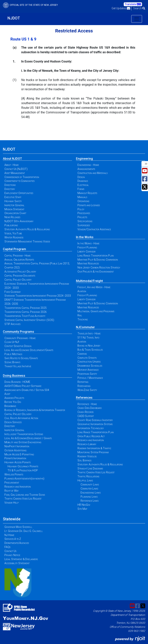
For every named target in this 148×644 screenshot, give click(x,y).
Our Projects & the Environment (96, 272)
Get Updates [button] (121, 8)
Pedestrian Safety (87, 374)
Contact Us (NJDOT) (16, 169)
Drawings (83, 181)
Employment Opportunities (19, 193)
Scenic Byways (12, 362)
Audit (7, 394)
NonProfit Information (17, 446)
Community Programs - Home (20, 338)
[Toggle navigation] (137, 19)
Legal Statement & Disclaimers (21, 559)
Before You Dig (13, 402)
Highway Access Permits (18, 462)
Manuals (82, 197)
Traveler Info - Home (89, 333)
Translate (133, 4)
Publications (11, 225)
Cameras (82, 354)
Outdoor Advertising (16, 450)
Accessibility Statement (17, 563)
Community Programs (18, 332)
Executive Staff (13, 197)
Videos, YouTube (13, 233)
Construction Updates (89, 362)
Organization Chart (15, 213)
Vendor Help (11, 503)
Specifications (85, 221)
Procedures (84, 213)
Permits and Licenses (89, 205)
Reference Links (90, 501)
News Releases (12, 217)
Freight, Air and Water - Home (94, 287)
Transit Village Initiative (18, 366)
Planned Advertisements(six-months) (24, 479)
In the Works (85, 237)
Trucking (83, 319)
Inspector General (14, 205)
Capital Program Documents (20, 276)
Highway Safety (13, 201)
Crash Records (85, 412)
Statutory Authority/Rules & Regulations (27, 229)
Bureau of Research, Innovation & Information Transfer (35, 410)
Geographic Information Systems (95, 424)
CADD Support (86, 416)
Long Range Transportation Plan (96, 256)
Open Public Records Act (91, 436)
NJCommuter (85, 327)
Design (81, 177)
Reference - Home (87, 404)
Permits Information (15, 458)
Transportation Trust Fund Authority (25, 316)
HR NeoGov (84, 505)
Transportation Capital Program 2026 (26, 312)
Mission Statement (14, 209)
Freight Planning (87, 247)
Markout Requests (87, 193)
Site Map (82, 509)
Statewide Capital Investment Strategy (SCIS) (29, 320)
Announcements (86, 169)
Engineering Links (91, 493)
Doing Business (14, 376)
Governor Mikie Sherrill (18, 527)
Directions (10, 185)
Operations (83, 201)
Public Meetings (13, 354)
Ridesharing (84, 386)
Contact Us (10, 551)
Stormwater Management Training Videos (27, 241)
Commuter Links (89, 489)
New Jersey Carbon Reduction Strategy (99, 268)
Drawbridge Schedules (90, 366)
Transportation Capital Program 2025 (26, 308)
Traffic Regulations (88, 476)
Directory (10, 189)
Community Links (90, 484)
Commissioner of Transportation (22, 177)
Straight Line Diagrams (90, 468)
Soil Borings (84, 460)
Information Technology (91, 428)
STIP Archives (12, 324)
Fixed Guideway (13, 292)
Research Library (87, 444)
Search (139, 8)
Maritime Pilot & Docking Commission (98, 260)
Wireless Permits (14, 474)
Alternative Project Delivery (20, 272)
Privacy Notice (12, 555)
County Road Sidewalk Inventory (95, 420)
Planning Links (89, 497)
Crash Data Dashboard (90, 408)
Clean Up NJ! (12, 342)
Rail (80, 315)
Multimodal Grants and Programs (96, 311)
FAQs (7, 547)
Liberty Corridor (87, 252)
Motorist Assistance (88, 370)
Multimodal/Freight (89, 281)
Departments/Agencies (17, 543)
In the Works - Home (88, 243)
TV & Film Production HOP (23, 470)
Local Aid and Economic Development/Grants (29, 350)
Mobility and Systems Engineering (23, 442)
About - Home (12, 165)
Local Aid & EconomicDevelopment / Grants (28, 438)
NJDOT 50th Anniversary (19, 221)
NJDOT (14, 18)
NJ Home (9, 535)
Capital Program (14, 249)
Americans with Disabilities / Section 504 (27, 390)
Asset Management (15, 173)
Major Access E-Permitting (19, 454)
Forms (81, 189)
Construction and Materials (92, 173)
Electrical (83, 185)
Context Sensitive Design (18, 346)
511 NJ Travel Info (88, 338)
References (84, 398)
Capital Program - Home (18, 256)
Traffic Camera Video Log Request (23, 499)
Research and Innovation (18, 487)
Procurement (12, 483)
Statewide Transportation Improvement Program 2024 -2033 (38, 296)
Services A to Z (13, 539)
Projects (82, 217)
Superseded (84, 225)
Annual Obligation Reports (19, 260)
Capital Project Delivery (18, 280)
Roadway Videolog (87, 456)
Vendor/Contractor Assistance (94, 229)
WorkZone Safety (87, 390)
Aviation (82, 291)
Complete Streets (87, 358)
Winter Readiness (14, 237)
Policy (81, 209)
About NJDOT (12, 159)
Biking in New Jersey (89, 346)
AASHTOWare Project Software (23, 386)
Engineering (84, 159)
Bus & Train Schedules (90, 350)
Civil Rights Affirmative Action (21, 418)
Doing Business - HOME (17, 382)
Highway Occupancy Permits (23, 466)
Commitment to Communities (19, 181)
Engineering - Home (88, 165)
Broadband (10, 406)
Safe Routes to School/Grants (21, 358)
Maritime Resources (88, 263)
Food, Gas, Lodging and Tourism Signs (25, 495)
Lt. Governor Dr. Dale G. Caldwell (24, 531)
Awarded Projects (14, 398)
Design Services (13, 422)
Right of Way (12, 491)
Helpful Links (85, 480)
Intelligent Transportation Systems (24, 434)
